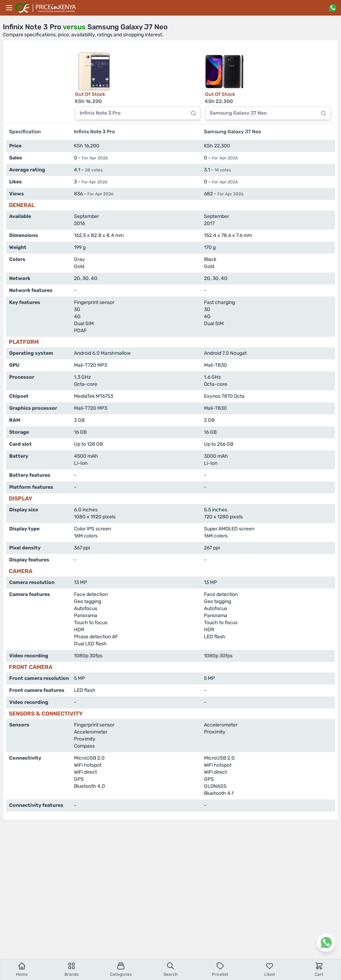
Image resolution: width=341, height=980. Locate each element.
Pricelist (220, 969)
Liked (269, 969)
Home (22, 969)
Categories (121, 969)
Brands (72, 969)
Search (170, 969)
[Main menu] (9, 8)
